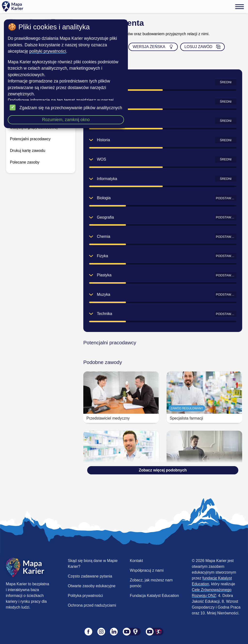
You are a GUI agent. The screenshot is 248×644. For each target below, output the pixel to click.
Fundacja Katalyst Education (154, 596)
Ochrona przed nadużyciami (92, 605)
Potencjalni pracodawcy (30, 139)
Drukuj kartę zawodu (28, 151)
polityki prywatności (48, 51)
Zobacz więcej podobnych (163, 470)
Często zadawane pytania (90, 576)
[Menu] (240, 7)
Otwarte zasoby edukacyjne (92, 586)
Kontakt (136, 561)
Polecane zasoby (25, 162)
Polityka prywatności (85, 596)
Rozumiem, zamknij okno (66, 120)
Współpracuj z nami (147, 570)
